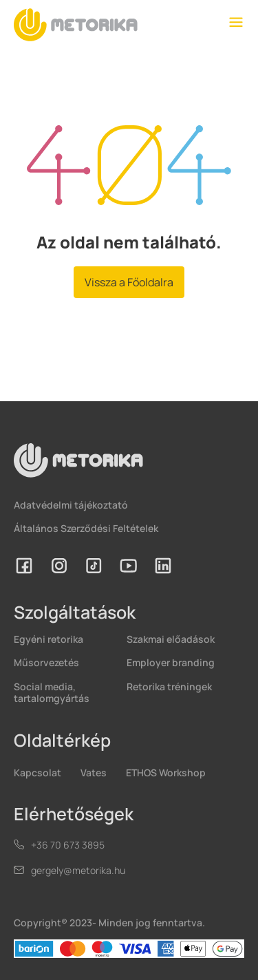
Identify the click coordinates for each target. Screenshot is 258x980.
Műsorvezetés (46, 662)
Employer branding (171, 662)
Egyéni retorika (49, 639)
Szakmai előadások (171, 639)
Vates (94, 773)
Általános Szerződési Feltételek (86, 528)
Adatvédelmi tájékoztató (71, 505)
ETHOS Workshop (166, 773)
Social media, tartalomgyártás (52, 692)
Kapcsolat (37, 773)
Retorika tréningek (169, 686)
